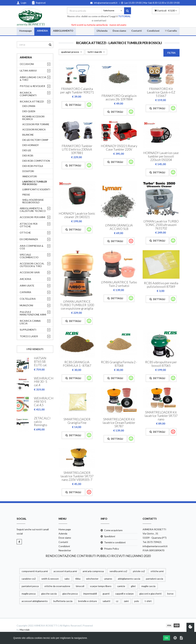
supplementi (28, 330)
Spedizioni (110, 536)
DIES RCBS (28, 156)
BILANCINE (28, 135)
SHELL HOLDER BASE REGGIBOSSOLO (33, 201)
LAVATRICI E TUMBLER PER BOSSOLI (35, 183)
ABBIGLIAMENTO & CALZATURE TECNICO (33, 210)
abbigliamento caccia (129, 579)
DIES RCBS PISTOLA (33, 166)
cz (117, 601)
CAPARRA (25, 292)
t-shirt (148, 601)
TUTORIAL (124, 16)
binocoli (80, 586)
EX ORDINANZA (29, 239)
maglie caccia (148, 586)
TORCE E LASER (29, 336)
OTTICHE (25, 233)
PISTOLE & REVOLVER (32, 86)
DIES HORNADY (31, 145)
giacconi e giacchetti (150, 594)
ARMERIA (42, 30)
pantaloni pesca (30, 586)
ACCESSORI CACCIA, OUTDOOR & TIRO (32, 265)
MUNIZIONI (27, 305)
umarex (108, 579)
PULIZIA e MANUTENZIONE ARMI (33, 313)
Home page (65, 529)
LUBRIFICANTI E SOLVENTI (36, 190)
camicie (121, 586)
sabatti (106, 601)
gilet (133, 586)
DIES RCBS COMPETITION (36, 161)
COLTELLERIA (28, 299)
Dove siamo (119, 30)
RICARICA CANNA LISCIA (30, 322)
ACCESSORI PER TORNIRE (36, 124)
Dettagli (73, 105)
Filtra (171, 53)
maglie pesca (29, 594)
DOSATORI (28, 171)
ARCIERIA (25, 279)
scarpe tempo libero (101, 586)
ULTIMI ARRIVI (28, 71)
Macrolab (25, 630)
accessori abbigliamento (35, 601)
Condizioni (153, 30)
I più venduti (35, 349)
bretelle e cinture (88, 601)
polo (137, 601)
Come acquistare (113, 530)
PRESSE (26, 195)
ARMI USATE (27, 286)
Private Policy (112, 549)
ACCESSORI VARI (30, 272)
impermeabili (90, 594)
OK (167, 638)
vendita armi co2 (118, 571)
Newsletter (65, 550)
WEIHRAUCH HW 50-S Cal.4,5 (44, 402)
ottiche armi (157, 571)
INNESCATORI (30, 176)
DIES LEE (27, 150)
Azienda (63, 534)
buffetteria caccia (63, 601)
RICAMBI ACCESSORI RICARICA (33, 118)
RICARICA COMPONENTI (28, 94)
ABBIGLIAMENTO (63, 30)
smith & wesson (50, 579)
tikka (78, 579)
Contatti (137, 30)
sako (67, 579)
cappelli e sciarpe (124, 594)
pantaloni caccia (154, 579)
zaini (126, 601)
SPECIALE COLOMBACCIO (29, 256)
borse (170, 594)
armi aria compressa (93, 571)
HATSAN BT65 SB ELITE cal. (41, 362)
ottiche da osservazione (57, 586)
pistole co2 (139, 571)
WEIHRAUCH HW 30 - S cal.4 (44, 382)
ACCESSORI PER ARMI (33, 217)
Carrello (171, 30)
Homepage (25, 30)
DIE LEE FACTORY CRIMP (35, 140)
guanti (106, 594)
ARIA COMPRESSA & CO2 (32, 247)
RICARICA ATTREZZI (32, 101)
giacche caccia (49, 594)
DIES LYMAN (29, 106)
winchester (92, 579)
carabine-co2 (29, 579)
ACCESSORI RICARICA (34, 130)
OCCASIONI (27, 64)
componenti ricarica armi (35, 571)
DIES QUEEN (29, 111)
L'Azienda (102, 30)
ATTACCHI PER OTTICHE (29, 225)
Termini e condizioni (115, 543)
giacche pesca (70, 594)
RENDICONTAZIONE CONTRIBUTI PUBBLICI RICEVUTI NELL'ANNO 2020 (98, 556)
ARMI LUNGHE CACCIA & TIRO (33, 78)
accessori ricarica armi (65, 571)
